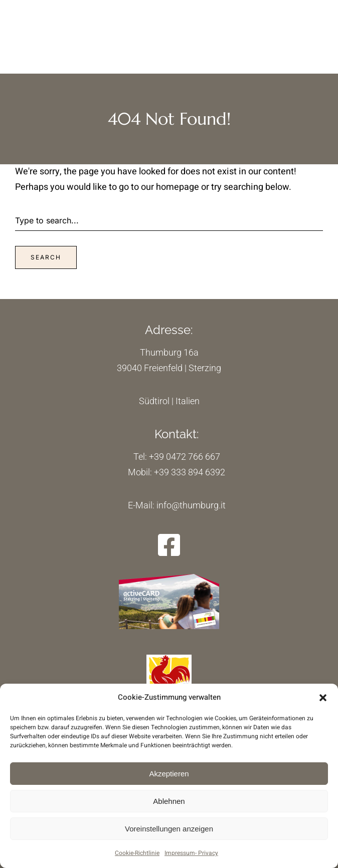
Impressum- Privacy (191, 853)
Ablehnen (169, 801)
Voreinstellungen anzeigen (169, 829)
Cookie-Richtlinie (137, 853)
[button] (323, 698)
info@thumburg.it (190, 505)
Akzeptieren (169, 774)
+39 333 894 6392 (190, 472)
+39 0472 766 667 (185, 457)
